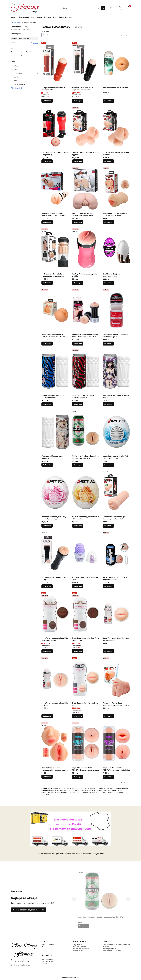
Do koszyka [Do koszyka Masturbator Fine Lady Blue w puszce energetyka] (47, 404)
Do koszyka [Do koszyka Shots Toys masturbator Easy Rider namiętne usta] (108, 651)
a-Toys (16, 66)
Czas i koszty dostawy (79, 947)
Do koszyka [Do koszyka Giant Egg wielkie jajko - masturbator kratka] (108, 283)
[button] (103, 8)
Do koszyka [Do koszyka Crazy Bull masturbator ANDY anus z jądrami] (78, 161)
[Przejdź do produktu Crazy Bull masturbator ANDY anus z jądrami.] (86, 128)
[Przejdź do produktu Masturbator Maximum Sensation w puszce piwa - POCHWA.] (86, 432)
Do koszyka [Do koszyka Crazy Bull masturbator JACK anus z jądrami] (108, 161)
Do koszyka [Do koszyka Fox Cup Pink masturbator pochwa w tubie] (78, 283)
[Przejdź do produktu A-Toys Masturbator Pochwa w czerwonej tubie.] (55, 63)
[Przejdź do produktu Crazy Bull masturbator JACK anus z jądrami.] (116, 128)
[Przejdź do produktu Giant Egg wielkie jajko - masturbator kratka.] (116, 250)
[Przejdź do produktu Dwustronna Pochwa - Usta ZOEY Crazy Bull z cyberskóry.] (116, 189)
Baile (16, 70)
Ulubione (44, 963)
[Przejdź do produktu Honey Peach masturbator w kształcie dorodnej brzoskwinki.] (55, 310)
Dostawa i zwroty (78, 951)
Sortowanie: (45, 31)
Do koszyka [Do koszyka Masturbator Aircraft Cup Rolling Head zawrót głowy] (108, 343)
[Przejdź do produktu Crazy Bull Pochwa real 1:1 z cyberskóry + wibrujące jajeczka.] (86, 189)
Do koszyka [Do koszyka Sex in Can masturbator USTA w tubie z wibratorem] (108, 586)
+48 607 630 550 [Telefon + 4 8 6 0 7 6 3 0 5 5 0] (20, 960)
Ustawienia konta (47, 961)
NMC (16, 81)
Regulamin (106, 947)
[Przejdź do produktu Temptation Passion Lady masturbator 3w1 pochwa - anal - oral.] (116, 679)
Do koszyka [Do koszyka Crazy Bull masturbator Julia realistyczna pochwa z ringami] (47, 222)
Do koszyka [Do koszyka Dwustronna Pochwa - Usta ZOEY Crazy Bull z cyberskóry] (108, 222)
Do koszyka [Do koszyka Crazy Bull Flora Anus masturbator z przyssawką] (47, 161)
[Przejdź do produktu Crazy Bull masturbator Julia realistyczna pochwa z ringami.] (55, 189)
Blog (43, 947)
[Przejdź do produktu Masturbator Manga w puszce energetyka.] (55, 432)
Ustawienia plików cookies (111, 951)
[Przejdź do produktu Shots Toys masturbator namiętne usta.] (86, 679)
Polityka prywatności (109, 949)
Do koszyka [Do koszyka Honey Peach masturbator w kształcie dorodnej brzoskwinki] (47, 343)
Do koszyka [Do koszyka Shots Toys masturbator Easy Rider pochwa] (47, 716)
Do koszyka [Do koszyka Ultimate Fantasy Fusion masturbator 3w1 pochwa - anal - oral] (47, 777)
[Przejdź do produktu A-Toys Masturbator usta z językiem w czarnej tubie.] (86, 63)
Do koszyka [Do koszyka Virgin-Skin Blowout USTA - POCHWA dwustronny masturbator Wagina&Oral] (108, 777)
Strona (123, 36)
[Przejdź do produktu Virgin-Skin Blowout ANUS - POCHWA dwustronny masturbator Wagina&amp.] (86, 744)
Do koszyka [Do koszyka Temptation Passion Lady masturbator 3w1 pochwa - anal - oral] (108, 716)
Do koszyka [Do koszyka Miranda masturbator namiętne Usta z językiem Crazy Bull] (108, 526)
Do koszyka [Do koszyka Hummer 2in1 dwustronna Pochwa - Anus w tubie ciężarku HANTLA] (78, 343)
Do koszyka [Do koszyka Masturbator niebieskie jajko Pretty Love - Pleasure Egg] (108, 465)
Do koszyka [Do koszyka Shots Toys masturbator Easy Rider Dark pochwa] (78, 651)
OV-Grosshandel (19, 84)
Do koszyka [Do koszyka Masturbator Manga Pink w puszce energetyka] (108, 404)
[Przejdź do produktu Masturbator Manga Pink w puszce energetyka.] (116, 371)
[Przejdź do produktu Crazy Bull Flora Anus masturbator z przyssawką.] (55, 128)
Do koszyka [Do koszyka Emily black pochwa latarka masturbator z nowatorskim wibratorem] (47, 283)
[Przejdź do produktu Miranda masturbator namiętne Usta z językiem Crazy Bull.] (116, 492)
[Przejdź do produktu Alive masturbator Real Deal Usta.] (116, 63)
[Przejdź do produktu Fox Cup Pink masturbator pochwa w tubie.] (86, 250)
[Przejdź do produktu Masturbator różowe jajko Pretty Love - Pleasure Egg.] (55, 492)
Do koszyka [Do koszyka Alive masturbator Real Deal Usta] (108, 101)
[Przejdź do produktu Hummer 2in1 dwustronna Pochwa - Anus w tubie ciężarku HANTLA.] (86, 310)
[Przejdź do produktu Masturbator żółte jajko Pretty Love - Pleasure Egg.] (86, 492)
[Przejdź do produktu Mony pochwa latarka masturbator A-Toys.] (55, 553)
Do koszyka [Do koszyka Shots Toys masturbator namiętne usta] (78, 716)
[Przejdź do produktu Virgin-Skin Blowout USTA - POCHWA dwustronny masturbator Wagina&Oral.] (116, 744)
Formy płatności (77, 945)
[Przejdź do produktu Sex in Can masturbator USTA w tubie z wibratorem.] (116, 553)
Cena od (14, 52)
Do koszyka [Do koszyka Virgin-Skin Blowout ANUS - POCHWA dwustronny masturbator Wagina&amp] (78, 777)
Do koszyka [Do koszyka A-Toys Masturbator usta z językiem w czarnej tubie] (78, 101)
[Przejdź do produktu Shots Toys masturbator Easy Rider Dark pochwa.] (86, 614)
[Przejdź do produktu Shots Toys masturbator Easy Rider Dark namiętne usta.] (55, 614)
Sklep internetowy (70, 977)
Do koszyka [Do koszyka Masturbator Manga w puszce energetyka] (47, 465)
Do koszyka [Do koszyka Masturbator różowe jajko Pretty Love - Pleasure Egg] (47, 526)
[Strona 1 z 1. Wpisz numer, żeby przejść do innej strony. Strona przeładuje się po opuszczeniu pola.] (127, 36)
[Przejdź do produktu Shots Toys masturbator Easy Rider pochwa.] (55, 679)
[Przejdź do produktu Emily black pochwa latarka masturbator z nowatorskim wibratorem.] (55, 250)
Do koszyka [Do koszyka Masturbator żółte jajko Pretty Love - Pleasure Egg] (78, 526)
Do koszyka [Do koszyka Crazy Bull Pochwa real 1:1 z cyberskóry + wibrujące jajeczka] (78, 222)
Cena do (29, 52)
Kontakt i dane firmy (48, 945)
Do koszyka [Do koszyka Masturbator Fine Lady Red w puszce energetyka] (78, 404)
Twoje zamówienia (47, 959)
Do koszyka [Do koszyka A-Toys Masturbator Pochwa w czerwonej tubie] (47, 101)
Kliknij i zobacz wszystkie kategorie (29, 910)
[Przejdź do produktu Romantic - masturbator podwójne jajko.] (86, 553)
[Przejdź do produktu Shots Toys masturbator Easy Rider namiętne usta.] (116, 614)
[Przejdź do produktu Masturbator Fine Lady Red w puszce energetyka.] (86, 371)
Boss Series (18, 73)
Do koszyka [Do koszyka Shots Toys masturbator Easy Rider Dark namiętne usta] (47, 651)
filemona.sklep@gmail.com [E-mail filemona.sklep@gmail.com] (22, 965)
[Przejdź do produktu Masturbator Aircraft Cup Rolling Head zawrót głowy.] (116, 310)
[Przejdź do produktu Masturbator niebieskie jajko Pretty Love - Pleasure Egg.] (116, 432)
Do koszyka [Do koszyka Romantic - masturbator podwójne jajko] (78, 586)
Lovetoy (17, 77)
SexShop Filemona (16, 23)
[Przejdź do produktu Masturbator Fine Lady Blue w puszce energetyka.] (55, 371)
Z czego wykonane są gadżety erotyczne (116, 945)
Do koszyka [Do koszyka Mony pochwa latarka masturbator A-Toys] (47, 586)
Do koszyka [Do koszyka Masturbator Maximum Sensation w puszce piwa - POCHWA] (78, 465)
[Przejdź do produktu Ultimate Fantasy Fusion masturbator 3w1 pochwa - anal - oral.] (55, 744)
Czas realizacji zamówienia (81, 949)
